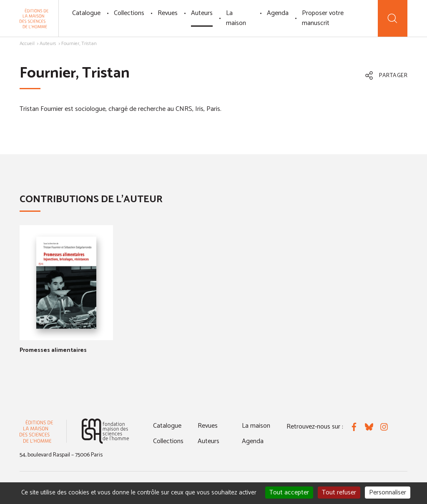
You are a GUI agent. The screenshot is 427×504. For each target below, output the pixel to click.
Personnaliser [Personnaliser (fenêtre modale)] (388, 493)
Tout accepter (289, 493)
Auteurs (202, 13)
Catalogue (86, 13)
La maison (236, 18)
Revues (168, 13)
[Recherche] (393, 18)
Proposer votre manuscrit (323, 18)
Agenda (278, 13)
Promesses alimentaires (53, 350)
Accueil (27, 44)
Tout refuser (339, 493)
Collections (129, 13)
